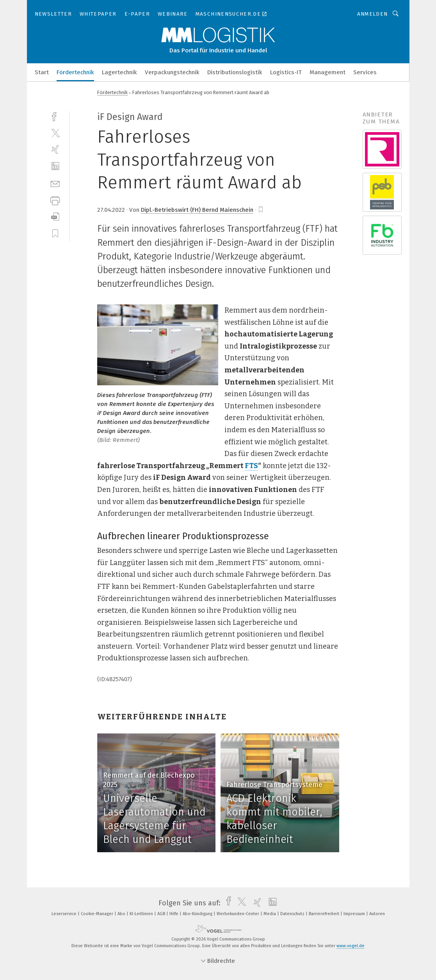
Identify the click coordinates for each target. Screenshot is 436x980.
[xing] (55, 149)
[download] (55, 217)
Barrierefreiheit (325, 914)
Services (365, 72)
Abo (122, 914)
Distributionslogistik (235, 72)
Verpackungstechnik (172, 72)
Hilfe (174, 914)
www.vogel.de (351, 946)
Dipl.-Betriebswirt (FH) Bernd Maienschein (197, 210)
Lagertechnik (119, 72)
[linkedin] (55, 166)
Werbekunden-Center (238, 914)
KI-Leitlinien (142, 914)
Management (327, 72)
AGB (162, 914)
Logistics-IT (286, 72)
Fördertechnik (75, 72)
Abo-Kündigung (198, 914)
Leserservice (65, 914)
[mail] (55, 183)
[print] (55, 200)
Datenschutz (293, 914)
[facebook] (55, 116)
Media (270, 914)
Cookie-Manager (98, 914)
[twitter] (55, 133)
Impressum (355, 914)
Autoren (377, 914)
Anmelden (373, 14)
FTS (251, 466)
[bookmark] (261, 210)
